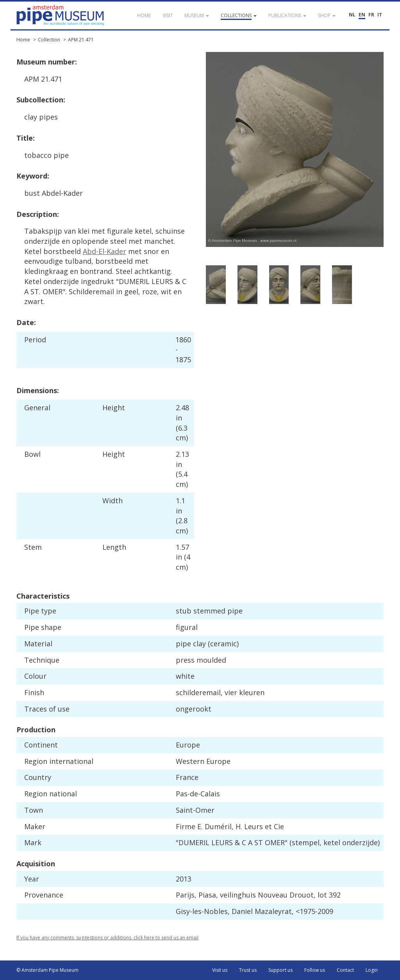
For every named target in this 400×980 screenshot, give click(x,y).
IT (380, 15)
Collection (49, 40)
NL (352, 15)
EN (362, 15)
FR (371, 15)
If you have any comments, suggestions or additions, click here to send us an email (107, 938)
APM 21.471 (81, 40)
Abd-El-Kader (104, 251)
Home (23, 40)
